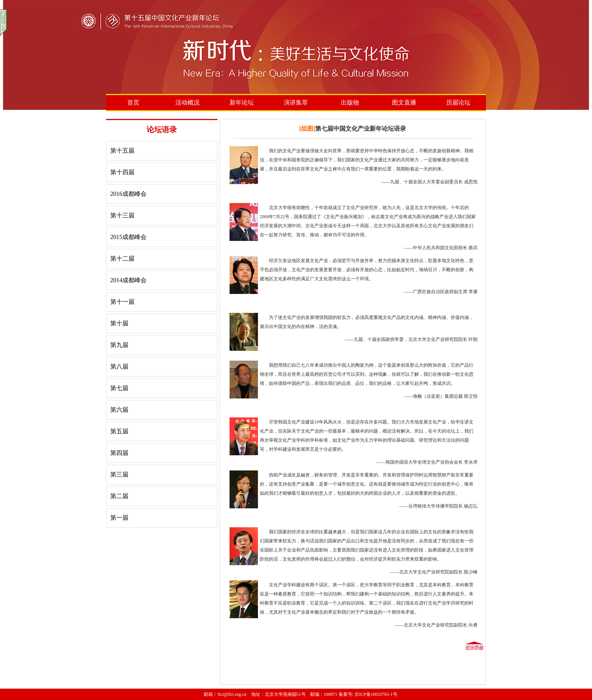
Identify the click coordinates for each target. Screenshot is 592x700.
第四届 (119, 453)
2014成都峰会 (128, 280)
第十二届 (122, 259)
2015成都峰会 (128, 237)
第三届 (119, 474)
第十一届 (122, 302)
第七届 (119, 388)
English (477, 15)
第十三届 (122, 215)
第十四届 (122, 172)
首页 (133, 102)
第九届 (119, 345)
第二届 (119, 496)
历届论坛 (458, 102)
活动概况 (187, 102)
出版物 (350, 102)
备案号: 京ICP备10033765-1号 (368, 694)
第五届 (119, 431)
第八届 (119, 366)
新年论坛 (242, 102)
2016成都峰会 (128, 194)
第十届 (119, 323)
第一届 (119, 518)
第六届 (119, 410)
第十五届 (122, 151)
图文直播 (404, 102)
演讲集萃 (296, 102)
